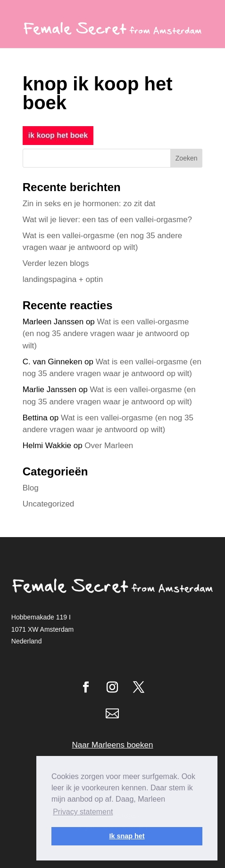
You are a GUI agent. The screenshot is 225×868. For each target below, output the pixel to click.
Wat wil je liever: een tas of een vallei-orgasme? (107, 220)
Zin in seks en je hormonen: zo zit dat (89, 204)
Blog (31, 488)
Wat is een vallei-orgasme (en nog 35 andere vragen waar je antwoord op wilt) (106, 334)
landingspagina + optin (63, 279)
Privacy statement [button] (83, 812)
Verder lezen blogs (56, 263)
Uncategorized (49, 504)
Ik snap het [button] (127, 836)
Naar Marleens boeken (113, 745)
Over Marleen (109, 446)
